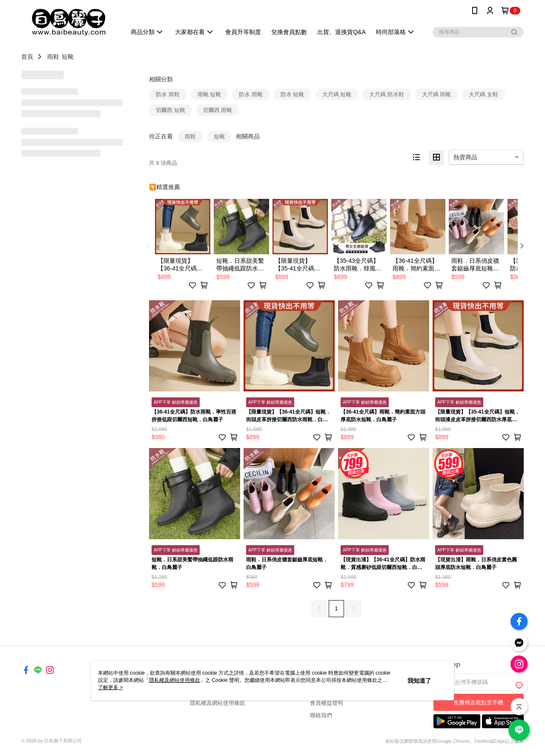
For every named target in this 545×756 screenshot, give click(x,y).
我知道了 (419, 681)
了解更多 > (110, 687)
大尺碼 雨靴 (437, 94)
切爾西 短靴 (171, 110)
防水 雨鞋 (168, 94)
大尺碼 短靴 (337, 94)
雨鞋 (53, 57)
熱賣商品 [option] (465, 157)
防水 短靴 (293, 94)
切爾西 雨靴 (218, 110)
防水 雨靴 (251, 94)
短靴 (68, 57)
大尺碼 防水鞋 (387, 94)
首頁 (27, 57)
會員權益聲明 (327, 703)
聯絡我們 (321, 715)
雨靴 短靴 (209, 94)
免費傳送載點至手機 (478, 703)
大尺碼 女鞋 (483, 94)
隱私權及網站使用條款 (218, 703)
